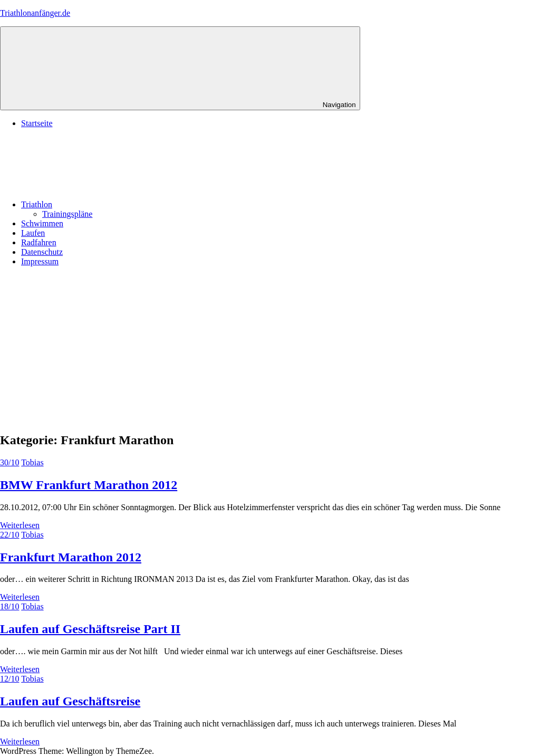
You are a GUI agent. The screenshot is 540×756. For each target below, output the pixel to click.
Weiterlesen (20, 525)
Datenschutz (42, 252)
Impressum (40, 261)
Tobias (32, 462)
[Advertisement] (270, 349)
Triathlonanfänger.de (35, 13)
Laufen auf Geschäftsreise (70, 701)
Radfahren (39, 242)
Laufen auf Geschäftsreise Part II (90, 629)
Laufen (33, 233)
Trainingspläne (67, 214)
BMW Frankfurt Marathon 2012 (89, 485)
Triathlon (116, 204)
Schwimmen (42, 223)
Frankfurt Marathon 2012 (71, 557)
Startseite (37, 123)
